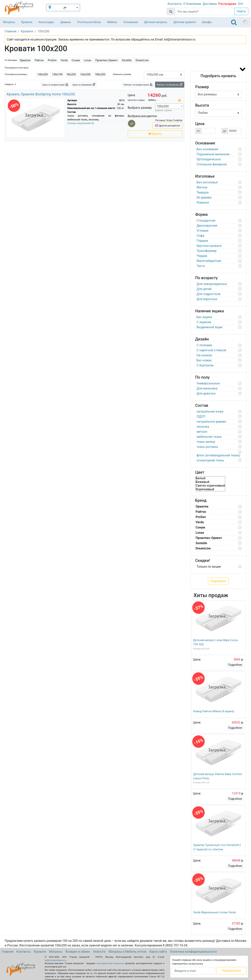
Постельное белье (89, 22)
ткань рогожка (207, 447)
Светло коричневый (210, 486)
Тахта (201, 266)
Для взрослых (207, 299)
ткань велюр (206, 442)
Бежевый (210, 482)
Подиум (202, 241)
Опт (241, 4)
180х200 (100, 74)
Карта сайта (158, 952)
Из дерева (204, 197)
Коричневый (210, 489)
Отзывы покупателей (81, 123)
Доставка (210, 4)
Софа (200, 236)
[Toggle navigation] (234, 22)
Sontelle (127, 60)
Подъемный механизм (213, 154)
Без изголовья (207, 182)
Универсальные (208, 383)
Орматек (25, 60)
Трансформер (207, 251)
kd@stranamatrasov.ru (56, 960)
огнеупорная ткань (210, 460)
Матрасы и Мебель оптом (127, 952)
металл (202, 432)
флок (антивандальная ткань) (218, 455)
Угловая (202, 231)
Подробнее (235, 665)
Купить (155, 134)
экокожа (203, 427)
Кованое (203, 202)
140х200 (43, 74)
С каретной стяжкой (211, 350)
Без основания (207, 149)
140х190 (57, 74)
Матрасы (9, 22)
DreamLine (142, 60)
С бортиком (205, 365)
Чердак (202, 256)
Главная (7, 952)
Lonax (88, 60)
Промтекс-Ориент (106, 60)
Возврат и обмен (78, 952)
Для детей (204, 289)
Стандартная (206, 221)
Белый (210, 478)
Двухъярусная (207, 226)
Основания (131, 22)
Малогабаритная (209, 261)
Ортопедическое (209, 159)
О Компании (192, 4)
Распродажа (227, 4)
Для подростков (208, 294)
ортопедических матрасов (110, 963)
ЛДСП (201, 417)
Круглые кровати (209, 246)
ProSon (52, 60)
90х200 (71, 74)
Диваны (66, 22)
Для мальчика (207, 388)
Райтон (39, 60)
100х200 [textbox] (163, 106)
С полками (204, 345)
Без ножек (204, 360)
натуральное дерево (211, 422)
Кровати (27, 22)
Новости (99, 952)
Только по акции (209, 567)
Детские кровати (185, 22)
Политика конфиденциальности (193, 952)
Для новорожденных (212, 284)
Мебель (112, 22)
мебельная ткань (209, 437)
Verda (64, 60)
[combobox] (169, 106)
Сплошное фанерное (212, 164)
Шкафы (207, 22)
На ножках (204, 355)
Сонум (76, 60)
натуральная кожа (210, 411)
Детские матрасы (156, 22)
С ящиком (204, 322)
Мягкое (202, 187)
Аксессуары (46, 22)
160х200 (85, 74)
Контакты (175, 4)
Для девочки (206, 393)
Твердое (203, 192)
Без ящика (204, 317)
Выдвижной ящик (210, 327)
